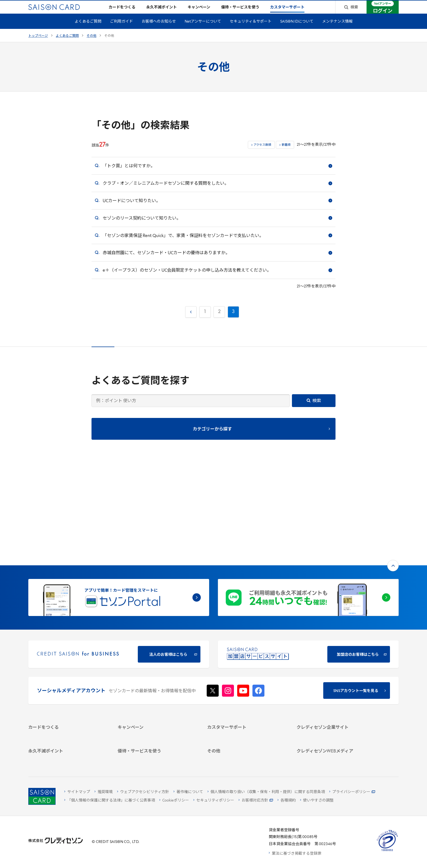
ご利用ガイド (121, 30)
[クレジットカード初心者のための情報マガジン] (335, 712)
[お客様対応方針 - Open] (256, 801)
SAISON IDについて (297, 30)
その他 (91, 45)
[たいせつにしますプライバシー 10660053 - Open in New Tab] (387, 851)
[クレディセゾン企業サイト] (335, 647)
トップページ (38, 45)
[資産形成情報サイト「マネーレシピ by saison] (335, 725)
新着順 (286, 154)
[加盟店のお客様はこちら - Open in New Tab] (308, 565)
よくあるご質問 (88, 30)
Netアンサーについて (203, 30)
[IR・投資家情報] (335, 676)
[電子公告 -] (335, 683)
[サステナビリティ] (335, 668)
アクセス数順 (262, 154)
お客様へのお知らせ (159, 30)
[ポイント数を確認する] (67, 758)
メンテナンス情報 (337, 30)
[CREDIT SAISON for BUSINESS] (119, 565)
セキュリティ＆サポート (251, 30)
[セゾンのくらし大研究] (335, 735)
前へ (190, 319)
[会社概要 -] (335, 654)
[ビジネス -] (335, 661)
